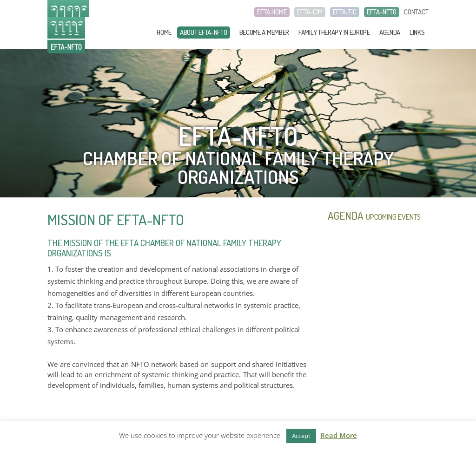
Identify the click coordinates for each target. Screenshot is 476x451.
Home (164, 32)
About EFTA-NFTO (204, 32)
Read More (339, 435)
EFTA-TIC (345, 12)
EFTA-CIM (310, 12)
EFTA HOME (272, 12)
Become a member (264, 32)
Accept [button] (301, 436)
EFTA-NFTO (382, 12)
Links (417, 32)
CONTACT (416, 12)
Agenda (390, 32)
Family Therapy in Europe (334, 32)
